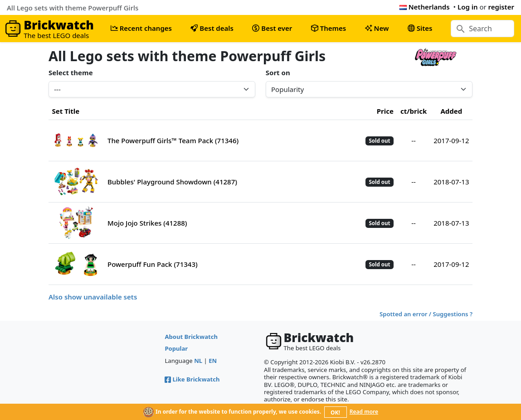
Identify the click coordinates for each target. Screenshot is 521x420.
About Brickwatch (191, 337)
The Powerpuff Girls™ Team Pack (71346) (173, 140)
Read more (364, 412)
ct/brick (414, 111)
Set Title (66, 111)
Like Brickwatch (192, 379)
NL (198, 361)
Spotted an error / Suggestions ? (426, 314)
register (501, 7)
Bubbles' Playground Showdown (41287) (172, 182)
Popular (176, 348)
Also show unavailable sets (93, 297)
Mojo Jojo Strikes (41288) (147, 223)
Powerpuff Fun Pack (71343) (153, 264)
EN (213, 361)
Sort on (278, 72)
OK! (335, 413)
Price (385, 111)
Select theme (71, 72)
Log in (468, 7)
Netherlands (425, 7)
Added (451, 111)
